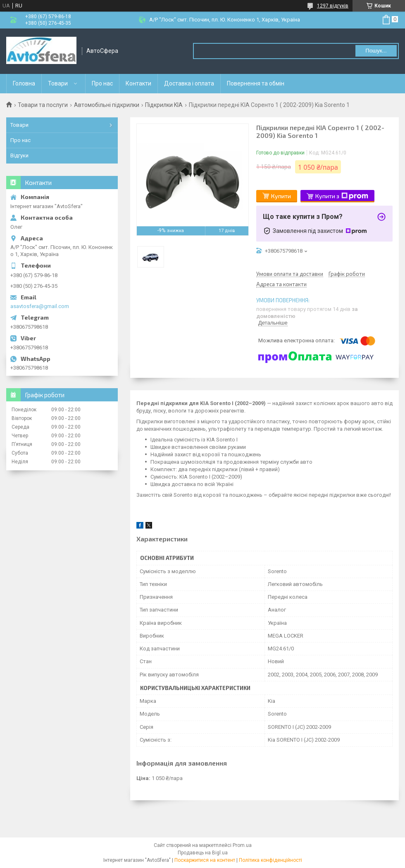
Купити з (342, 196)
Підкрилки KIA (164, 105)
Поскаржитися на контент (205, 860)
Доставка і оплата (189, 83)
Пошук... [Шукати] (376, 51)
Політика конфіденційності (270, 860)
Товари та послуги (43, 105)
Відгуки (19, 155)
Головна (24, 83)
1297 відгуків (333, 6)
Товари (58, 83)
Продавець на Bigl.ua (203, 853)
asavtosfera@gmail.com (40, 306)
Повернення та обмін (256, 83)
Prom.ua (242, 845)
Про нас (102, 83)
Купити (281, 196)
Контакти (138, 83)
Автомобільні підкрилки (107, 105)
